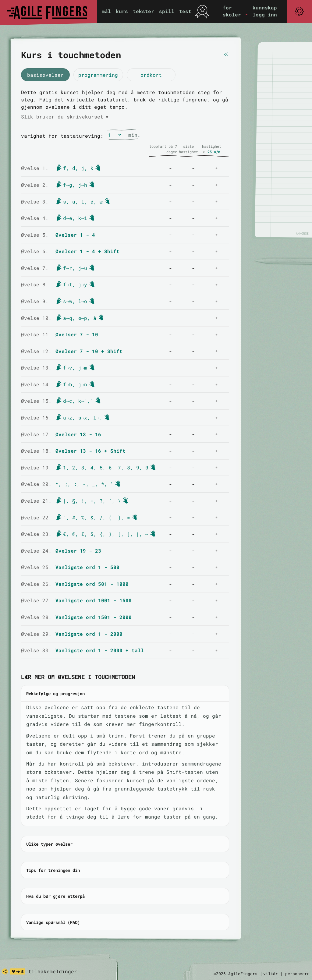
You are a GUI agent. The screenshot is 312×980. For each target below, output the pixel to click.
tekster (144, 11)
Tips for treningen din (53, 870)
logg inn (265, 14)
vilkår (271, 974)
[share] (5, 971)
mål (106, 11)
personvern (297, 974)
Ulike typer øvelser (49, 844)
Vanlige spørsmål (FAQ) (53, 922)
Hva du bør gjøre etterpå (55, 896)
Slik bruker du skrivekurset (65, 117)
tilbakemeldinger (53, 971)
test (185, 11)
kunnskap (265, 7)
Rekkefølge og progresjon (55, 693)
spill (167, 11)
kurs (122, 11)
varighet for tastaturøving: (62, 136)
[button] (235, 11)
